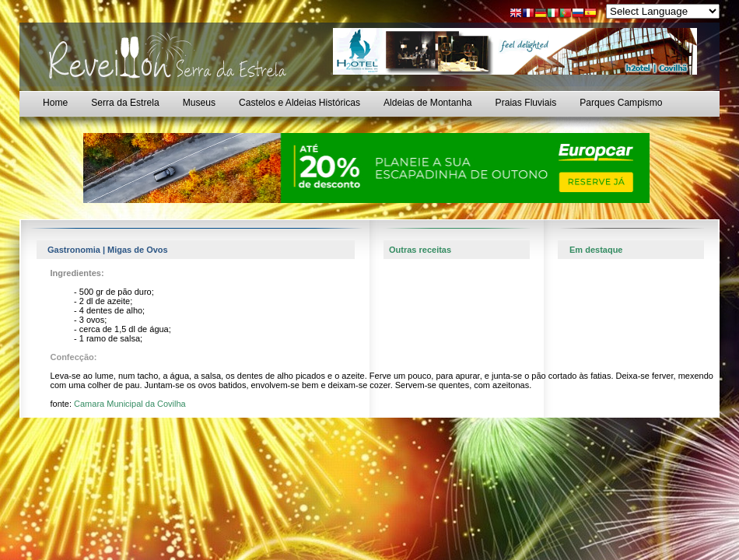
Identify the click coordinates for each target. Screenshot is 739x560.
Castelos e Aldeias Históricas (299, 103)
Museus (199, 103)
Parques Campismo (621, 103)
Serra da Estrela (125, 103)
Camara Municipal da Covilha (130, 404)
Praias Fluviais (526, 103)
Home (55, 103)
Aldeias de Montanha (428, 103)
